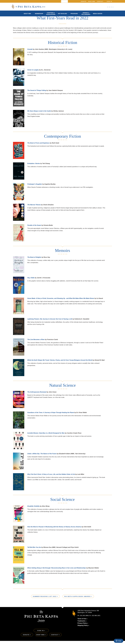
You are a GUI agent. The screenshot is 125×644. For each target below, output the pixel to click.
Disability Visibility (33, 509)
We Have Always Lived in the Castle (39, 114)
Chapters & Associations (51, 14)
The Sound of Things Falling (37, 94)
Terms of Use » (82, 622)
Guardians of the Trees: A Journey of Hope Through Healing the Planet (51, 416)
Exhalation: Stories (34, 167)
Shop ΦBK (92, 1)
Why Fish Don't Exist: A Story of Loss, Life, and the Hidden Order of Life (51, 477)
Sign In (109, 1)
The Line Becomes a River (36, 343)
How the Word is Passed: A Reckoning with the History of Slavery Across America (54, 530)
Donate (84, 1)
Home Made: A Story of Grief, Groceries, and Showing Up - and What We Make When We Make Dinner (61, 301)
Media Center (98, 14)
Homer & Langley (33, 73)
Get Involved (62, 14)
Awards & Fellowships (86, 14)
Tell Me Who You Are (34, 550)
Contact (100, 1)
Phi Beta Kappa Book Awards (78, 599)
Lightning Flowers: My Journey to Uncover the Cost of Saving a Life (50, 322)
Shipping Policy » (83, 629)
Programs (74, 14)
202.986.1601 (96, 619)
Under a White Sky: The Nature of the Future (42, 457)
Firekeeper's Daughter (35, 187)
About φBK (27, 14)
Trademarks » (82, 624)
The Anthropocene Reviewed (37, 395)
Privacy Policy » (83, 626)
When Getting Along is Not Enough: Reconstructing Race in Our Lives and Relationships (57, 571)
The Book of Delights (34, 260)
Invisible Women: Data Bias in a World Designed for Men (46, 436)
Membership (39, 14)
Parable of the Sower (34, 228)
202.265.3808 (84, 619)
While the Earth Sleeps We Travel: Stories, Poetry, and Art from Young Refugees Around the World (60, 363)
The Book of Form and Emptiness (38, 146)
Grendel (30, 52)
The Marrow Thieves (34, 208)
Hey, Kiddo (31, 281)
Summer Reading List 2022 (45, 599)
